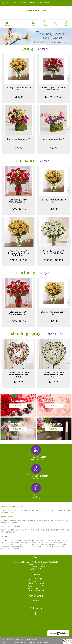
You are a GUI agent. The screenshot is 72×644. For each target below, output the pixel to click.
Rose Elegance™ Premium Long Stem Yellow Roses (19, 253)
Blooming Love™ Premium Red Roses (19, 201)
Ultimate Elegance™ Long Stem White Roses (54, 252)
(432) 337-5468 (11, 3)
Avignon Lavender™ (54, 139)
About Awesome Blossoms (13, 506)
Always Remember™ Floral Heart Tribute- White (54, 375)
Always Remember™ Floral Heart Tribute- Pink (19, 375)
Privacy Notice (20, 642)
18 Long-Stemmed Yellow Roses (19, 89)
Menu (7, 26)
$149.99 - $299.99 (54, 260)
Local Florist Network (34, 642)
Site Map (47, 642)
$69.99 (54, 148)
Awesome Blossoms (36, 10)
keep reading (10, 513)
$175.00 (19, 97)
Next (69, 78)
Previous (3, 78)
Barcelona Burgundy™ (19, 139)
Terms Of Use (8, 642)
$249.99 (19, 382)
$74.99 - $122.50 (54, 97)
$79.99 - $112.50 (19, 209)
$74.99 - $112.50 (19, 260)
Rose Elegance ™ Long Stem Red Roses (54, 89)
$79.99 (19, 148)
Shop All (44, 49)
